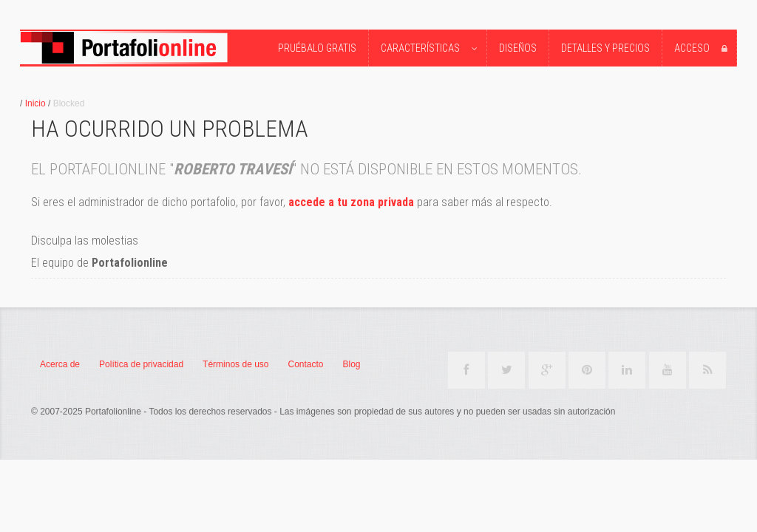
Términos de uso (235, 364)
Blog (352, 364)
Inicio (35, 103)
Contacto (305, 364)
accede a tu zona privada (351, 202)
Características (431, 49)
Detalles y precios (605, 48)
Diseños (518, 48)
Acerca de (60, 364)
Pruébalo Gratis (317, 48)
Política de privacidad (141, 364)
